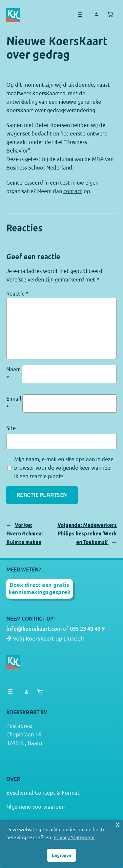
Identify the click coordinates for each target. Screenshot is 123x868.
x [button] (118, 824)
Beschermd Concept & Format (43, 793)
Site (11, 428)
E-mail (14, 403)
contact (73, 191)
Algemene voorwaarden (35, 807)
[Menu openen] (80, 14)
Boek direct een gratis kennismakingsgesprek (39, 588)
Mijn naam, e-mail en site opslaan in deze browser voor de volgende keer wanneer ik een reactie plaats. (64, 468)
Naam (13, 373)
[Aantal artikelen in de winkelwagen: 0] (110, 14)
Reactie (17, 294)
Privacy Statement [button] (74, 837)
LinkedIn (74, 639)
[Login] (96, 14)
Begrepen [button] (61, 855)
